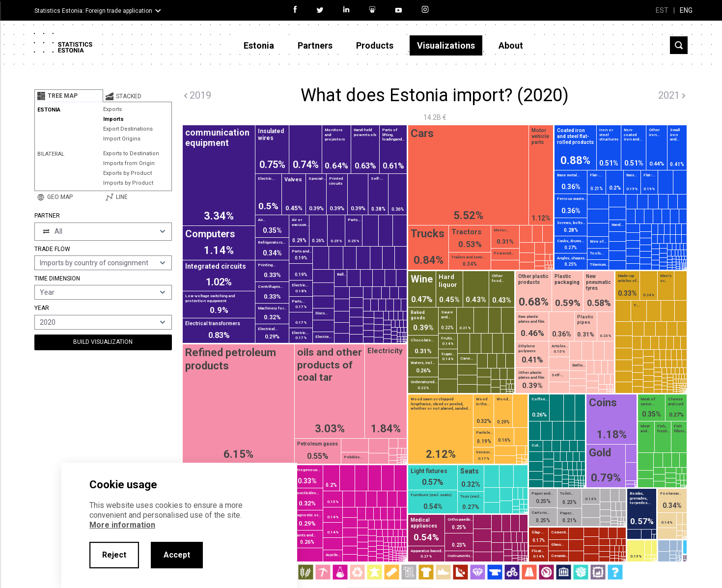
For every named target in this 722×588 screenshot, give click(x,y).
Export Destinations (128, 129)
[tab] (69, 96)
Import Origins (122, 139)
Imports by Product (128, 183)
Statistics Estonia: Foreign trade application (93, 11)
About (511, 45)
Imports (113, 119)
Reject (114, 555)
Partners (315, 45)
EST (662, 10)
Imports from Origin (129, 163)
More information (122, 525)
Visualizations (446, 45)
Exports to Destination (131, 154)
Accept (177, 555)
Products (375, 45)
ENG (686, 10)
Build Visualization (103, 342)
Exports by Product (127, 173)
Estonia (259, 45)
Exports (112, 109)
